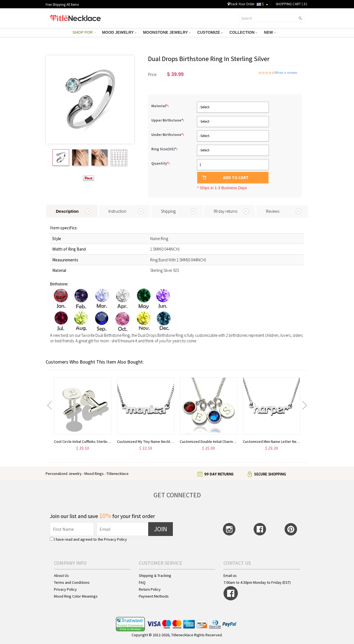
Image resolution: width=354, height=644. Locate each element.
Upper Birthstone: (168, 120)
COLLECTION (243, 32)
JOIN (161, 529)
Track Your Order (241, 4)
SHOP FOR (84, 32)
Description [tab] (67, 211)
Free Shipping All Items (62, 5)
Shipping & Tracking (155, 575)
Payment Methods (154, 596)
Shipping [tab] (168, 211)
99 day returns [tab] (225, 211)
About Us (61, 575)
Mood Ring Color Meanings (76, 596)
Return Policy (150, 589)
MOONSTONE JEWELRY (167, 32)
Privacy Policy (115, 539)
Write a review (286, 73)
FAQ (142, 582)
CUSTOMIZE (210, 32)
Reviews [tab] (273, 211)
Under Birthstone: (168, 135)
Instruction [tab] (117, 211)
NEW (270, 32)
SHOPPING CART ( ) (291, 4)
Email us (230, 575)
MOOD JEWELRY (119, 32)
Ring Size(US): (165, 149)
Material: (160, 106)
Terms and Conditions (72, 582)
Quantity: (161, 163)
